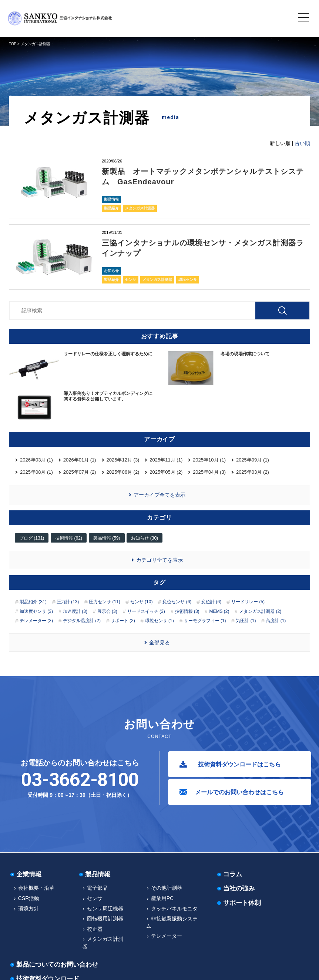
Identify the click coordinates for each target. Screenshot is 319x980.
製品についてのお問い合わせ (57, 965)
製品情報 (111, 199)
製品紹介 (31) (33, 602)
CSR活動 (29, 898)
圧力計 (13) (68, 602)
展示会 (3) (107, 611)
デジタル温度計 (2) (82, 621)
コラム (233, 874)
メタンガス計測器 (140, 208)
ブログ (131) (32, 538)
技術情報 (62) (69, 538)
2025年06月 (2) (123, 472)
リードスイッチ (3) (146, 611)
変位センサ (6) (177, 602)
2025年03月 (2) (253, 472)
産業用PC (162, 898)
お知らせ (111, 271)
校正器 (95, 929)
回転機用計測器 (105, 919)
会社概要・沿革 (36, 888)
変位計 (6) (211, 602)
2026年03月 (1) (36, 460)
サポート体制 (242, 903)
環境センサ (188, 280)
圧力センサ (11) (105, 602)
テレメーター (167, 936)
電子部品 (97, 888)
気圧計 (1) (246, 621)
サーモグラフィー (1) (205, 621)
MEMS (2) (219, 611)
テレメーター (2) (36, 621)
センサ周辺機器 (105, 909)
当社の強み (239, 888)
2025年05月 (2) (166, 472)
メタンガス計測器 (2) (260, 611)
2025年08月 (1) (36, 472)
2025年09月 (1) (253, 460)
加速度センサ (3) (36, 611)
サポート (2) (123, 621)
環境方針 (28, 909)
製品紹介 (111, 208)
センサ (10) (142, 602)
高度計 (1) (276, 621)
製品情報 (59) (107, 538)
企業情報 (29, 874)
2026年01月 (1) (80, 460)
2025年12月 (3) (123, 460)
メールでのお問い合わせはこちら (239, 792)
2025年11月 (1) (166, 460)
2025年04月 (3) (209, 472)
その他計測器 (167, 888)
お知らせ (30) (145, 538)
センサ (131, 280)
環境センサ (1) (159, 621)
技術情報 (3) (187, 611)
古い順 (302, 143)
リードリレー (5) (248, 602)
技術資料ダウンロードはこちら (239, 764)
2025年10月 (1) (209, 460)
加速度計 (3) (75, 611)
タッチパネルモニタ (174, 909)
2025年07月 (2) (80, 472)
